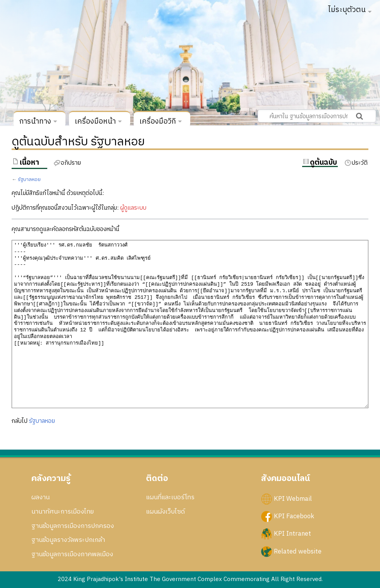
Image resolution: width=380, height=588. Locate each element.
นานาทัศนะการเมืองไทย (63, 512)
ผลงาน (40, 497)
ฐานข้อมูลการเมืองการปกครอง (73, 526)
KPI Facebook (294, 516)
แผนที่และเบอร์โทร (170, 497)
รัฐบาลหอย (29, 180)
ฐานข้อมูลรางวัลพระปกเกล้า (68, 540)
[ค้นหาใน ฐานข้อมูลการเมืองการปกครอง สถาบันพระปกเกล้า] (317, 116)
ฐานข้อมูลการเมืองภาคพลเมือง (72, 554)
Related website (298, 551)
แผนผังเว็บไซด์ (165, 512)
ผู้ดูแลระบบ (133, 208)
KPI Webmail (293, 499)
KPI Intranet (292, 534)
